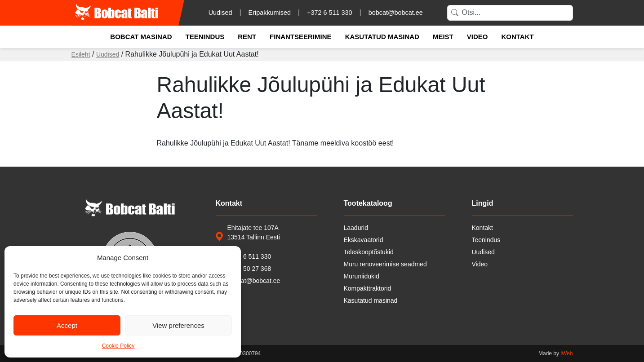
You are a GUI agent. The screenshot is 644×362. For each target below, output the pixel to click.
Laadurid (356, 228)
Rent (247, 37)
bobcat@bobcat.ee (396, 13)
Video (477, 37)
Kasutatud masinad (382, 37)
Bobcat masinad (141, 37)
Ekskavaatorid (364, 240)
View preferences (178, 325)
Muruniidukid (362, 276)
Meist (443, 37)
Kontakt (517, 37)
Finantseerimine (301, 37)
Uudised (220, 13)
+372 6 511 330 (329, 13)
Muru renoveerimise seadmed (385, 264)
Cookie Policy (118, 346)
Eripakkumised (270, 13)
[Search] (510, 13)
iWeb (566, 353)
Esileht (81, 54)
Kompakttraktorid (368, 288)
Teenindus (205, 37)
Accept (67, 325)
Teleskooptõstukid (369, 252)
